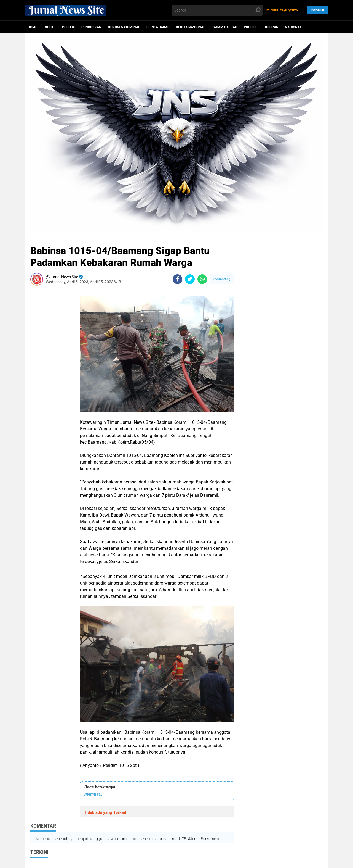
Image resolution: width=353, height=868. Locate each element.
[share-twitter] (190, 279)
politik (69, 27)
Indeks (50, 27)
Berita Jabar (158, 27)
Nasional (293, 27)
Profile (251, 27)
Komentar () (222, 279)
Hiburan (271, 27)
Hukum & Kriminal (124, 27)
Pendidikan (91, 27)
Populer (317, 10)
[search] (217, 10)
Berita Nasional (191, 27)
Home (32, 27)
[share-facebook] (177, 279)
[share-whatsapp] (202, 279)
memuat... (94, 794)
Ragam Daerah (224, 27)
